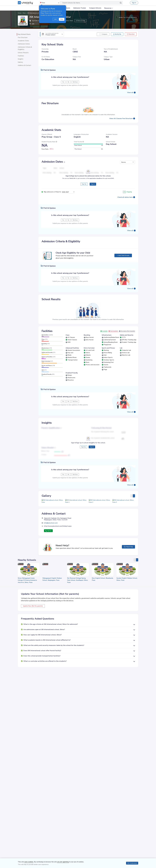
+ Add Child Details (123, 255)
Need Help (128, 556)
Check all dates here (125, 197)
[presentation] (132, 496)
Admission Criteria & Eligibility (25, 48)
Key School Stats (24, 34)
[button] (128, 162)
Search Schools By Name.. (71, 3)
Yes (63, 82)
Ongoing (127, 192)
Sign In (134, 3)
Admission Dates (24, 44)
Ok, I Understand (132, 863)
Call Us (48, 540)
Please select (52, 34)
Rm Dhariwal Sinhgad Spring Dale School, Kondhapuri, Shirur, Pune (78, 590)
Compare (105, 34)
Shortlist (131, 34)
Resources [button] (108, 8)
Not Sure (75, 82)
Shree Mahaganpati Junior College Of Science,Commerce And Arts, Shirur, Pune (27, 590)
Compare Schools (95, 8)
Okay (62, 19)
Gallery (20, 62)
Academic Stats (23, 41)
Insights (21, 59)
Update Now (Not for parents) (33, 615)
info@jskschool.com (51, 532)
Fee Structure (23, 38)
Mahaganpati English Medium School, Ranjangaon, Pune (52, 589)
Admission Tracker (80, 8)
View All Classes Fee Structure (121, 118)
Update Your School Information (127, 17)
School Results (23, 53)
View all (130, 93)
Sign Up (84, 184)
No (68, 82)
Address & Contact (24, 65)
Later (55, 19)
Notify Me (117, 34)
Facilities (21, 56)
